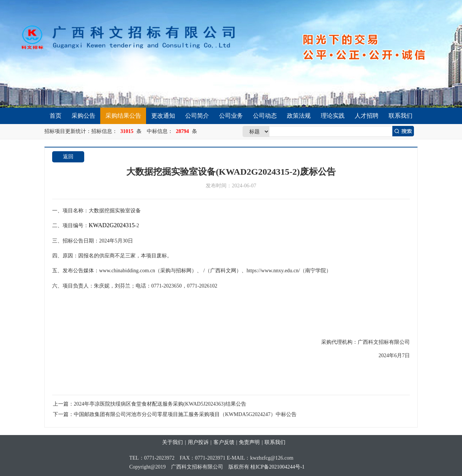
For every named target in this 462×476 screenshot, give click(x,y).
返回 (68, 157)
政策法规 (299, 116)
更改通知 (163, 116)
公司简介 (197, 116)
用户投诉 (198, 442)
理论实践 (333, 116)
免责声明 (249, 442)
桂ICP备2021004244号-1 (277, 467)
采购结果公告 (123, 116)
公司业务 (231, 116)
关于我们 (173, 442)
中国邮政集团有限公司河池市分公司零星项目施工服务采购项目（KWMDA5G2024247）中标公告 (185, 414)
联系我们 (401, 116)
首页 (56, 116)
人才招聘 (367, 116)
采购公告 (83, 116)
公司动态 (265, 116)
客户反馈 (224, 442)
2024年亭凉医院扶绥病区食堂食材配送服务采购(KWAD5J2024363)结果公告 (160, 404)
